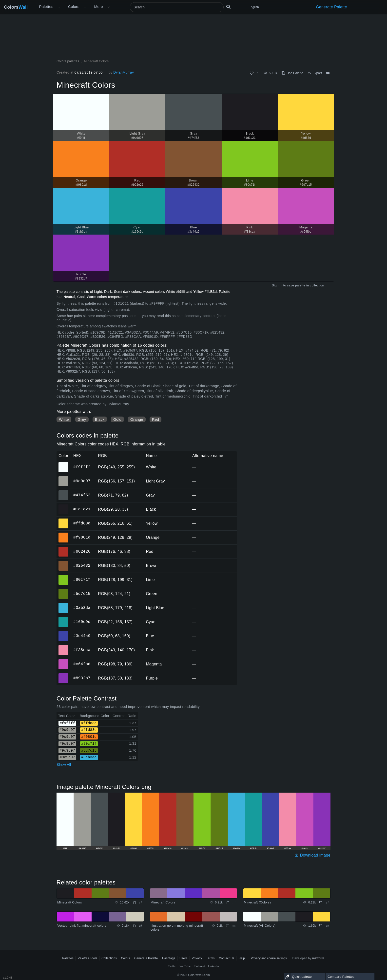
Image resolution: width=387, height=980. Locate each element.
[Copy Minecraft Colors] (227, 397)
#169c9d (82, 622)
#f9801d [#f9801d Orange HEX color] (64, 534)
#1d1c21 (82, 509)
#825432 (82, 565)
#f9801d (82, 537)
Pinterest (199, 966)
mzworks (318, 958)
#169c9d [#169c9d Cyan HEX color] (64, 619)
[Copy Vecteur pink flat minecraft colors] (134, 926)
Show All (64, 765)
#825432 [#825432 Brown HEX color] (64, 562)
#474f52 (82, 495)
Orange (137, 419)
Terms (211, 958)
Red (155, 419)
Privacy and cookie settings (269, 958)
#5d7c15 (82, 594)
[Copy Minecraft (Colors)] (321, 902)
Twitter (172, 966)
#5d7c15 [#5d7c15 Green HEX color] (64, 590)
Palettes (46, 7)
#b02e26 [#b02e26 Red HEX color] (64, 548)
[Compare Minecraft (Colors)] (327, 902)
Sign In (277, 285)
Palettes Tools (87, 958)
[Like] (252, 73)
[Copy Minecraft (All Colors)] (321, 926)
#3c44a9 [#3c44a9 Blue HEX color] (64, 633)
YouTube (185, 966)
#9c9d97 (82, 481)
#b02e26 (82, 551)
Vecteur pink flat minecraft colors (82, 926)
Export (315, 73)
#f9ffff (82, 467)
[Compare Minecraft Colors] (328, 73)
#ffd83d (82, 523)
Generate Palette (331, 7)
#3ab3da (82, 608)
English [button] (254, 7)
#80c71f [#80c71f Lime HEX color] (64, 576)
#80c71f (82, 580)
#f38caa (82, 650)
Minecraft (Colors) (257, 902)
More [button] (98, 7)
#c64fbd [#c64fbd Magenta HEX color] (64, 661)
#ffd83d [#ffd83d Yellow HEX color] (64, 520)
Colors (16, 7)
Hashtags (169, 958)
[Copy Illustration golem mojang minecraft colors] (228, 926)
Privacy (197, 958)
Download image (313, 855)
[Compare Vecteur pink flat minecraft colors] (141, 926)
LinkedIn (213, 966)
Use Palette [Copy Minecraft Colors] (292, 73)
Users (184, 958)
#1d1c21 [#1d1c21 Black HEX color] (64, 506)
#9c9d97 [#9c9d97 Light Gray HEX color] (64, 478)
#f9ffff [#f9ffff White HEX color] (64, 464)
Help (242, 958)
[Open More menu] (59, 7)
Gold (117, 419)
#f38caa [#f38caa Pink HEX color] (64, 647)
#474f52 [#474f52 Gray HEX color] (64, 492)
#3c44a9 (82, 636)
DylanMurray (124, 72)
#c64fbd (82, 664)
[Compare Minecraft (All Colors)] (327, 926)
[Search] (177, 7)
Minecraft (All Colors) (260, 926)
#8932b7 (82, 678)
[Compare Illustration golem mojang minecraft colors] (234, 926)
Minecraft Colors (70, 902)
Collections (109, 958)
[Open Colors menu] (85, 7)
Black (100, 419)
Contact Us (227, 958)
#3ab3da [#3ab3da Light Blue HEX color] (64, 604)
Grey (82, 419)
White (64, 419)
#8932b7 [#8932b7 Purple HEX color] (64, 675)
